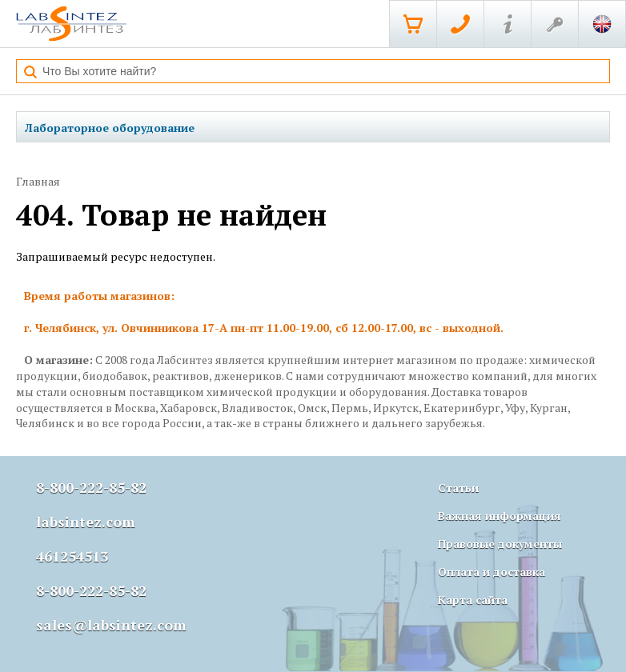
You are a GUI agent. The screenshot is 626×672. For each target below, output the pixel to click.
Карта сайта (473, 600)
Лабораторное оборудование (110, 128)
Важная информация (500, 516)
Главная (38, 181)
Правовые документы (500, 544)
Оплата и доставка (492, 572)
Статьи (458, 488)
